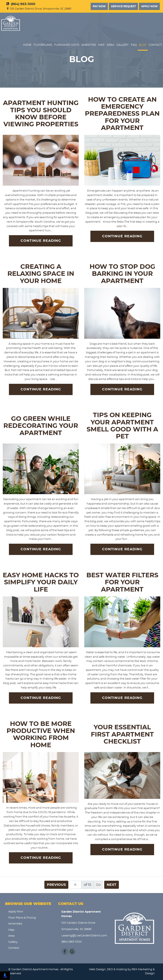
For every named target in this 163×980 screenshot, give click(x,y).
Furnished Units (67, 45)
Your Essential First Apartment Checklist (122, 735)
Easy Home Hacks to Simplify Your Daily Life (41, 582)
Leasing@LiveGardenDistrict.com (83, 936)
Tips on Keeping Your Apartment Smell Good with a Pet (122, 426)
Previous (56, 885)
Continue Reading (41, 241)
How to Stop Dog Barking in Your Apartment (122, 274)
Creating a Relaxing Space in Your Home (41, 274)
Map (101, 45)
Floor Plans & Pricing (22, 918)
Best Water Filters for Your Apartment (122, 582)
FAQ (134, 45)
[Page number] (75, 885)
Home (27, 45)
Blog (143, 45)
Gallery (123, 45)
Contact (155, 45)
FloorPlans (43, 45)
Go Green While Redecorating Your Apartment (41, 426)
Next (112, 885)
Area (110, 45)
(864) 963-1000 (21, 4)
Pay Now (99, 6)
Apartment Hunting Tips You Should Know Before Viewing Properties (41, 114)
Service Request (123, 6)
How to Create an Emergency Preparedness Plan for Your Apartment (122, 114)
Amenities (89, 45)
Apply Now (149, 6)
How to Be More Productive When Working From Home (41, 735)
